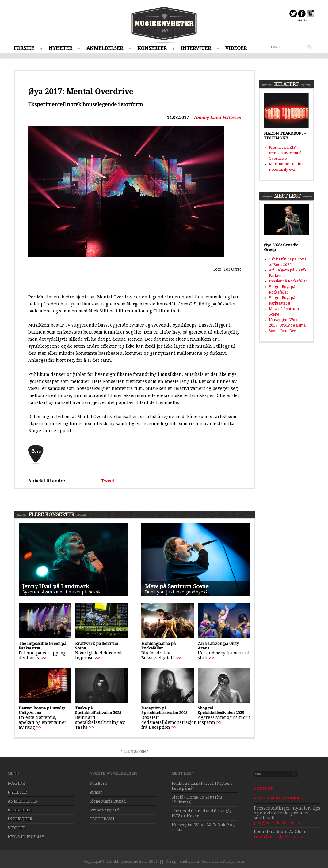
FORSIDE (24, 48)
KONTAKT (263, 789)
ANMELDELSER (105, 48)
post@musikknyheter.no (277, 823)
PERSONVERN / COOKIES (279, 798)
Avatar (96, 792)
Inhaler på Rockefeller (288, 281)
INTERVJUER (196, 48)
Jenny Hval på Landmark (56, 586)
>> (44, 658)
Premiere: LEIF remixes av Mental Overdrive (285, 153)
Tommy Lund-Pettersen (217, 118)
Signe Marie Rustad (108, 801)
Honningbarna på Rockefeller (158, 646)
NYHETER (60, 48)
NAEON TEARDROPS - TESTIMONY (285, 136)
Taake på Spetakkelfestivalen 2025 (98, 710)
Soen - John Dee (282, 331)
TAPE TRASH (102, 819)
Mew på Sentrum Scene (177, 586)
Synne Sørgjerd (105, 810)
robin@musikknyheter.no (278, 837)
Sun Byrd (99, 783)
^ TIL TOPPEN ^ (135, 752)
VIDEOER (236, 48)
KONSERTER (152, 48)
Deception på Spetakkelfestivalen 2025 (164, 710)
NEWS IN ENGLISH (26, 837)
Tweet (108, 481)
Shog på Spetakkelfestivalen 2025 (221, 710)
